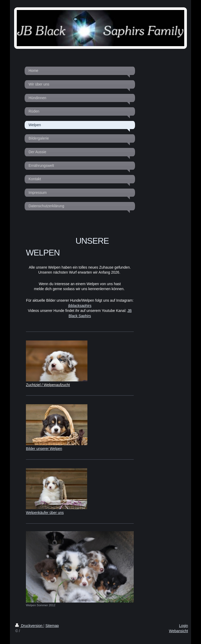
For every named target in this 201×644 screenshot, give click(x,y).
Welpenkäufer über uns (45, 513)
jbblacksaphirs (80, 306)
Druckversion (29, 626)
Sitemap (52, 626)
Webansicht (178, 631)
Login (183, 626)
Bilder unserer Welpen (44, 449)
